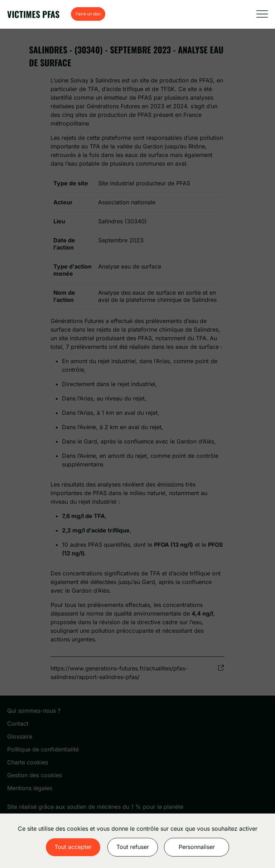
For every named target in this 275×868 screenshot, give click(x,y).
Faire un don (88, 14)
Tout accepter (73, 847)
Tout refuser (133, 847)
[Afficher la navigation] (262, 14)
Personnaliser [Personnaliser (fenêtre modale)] (197, 847)
